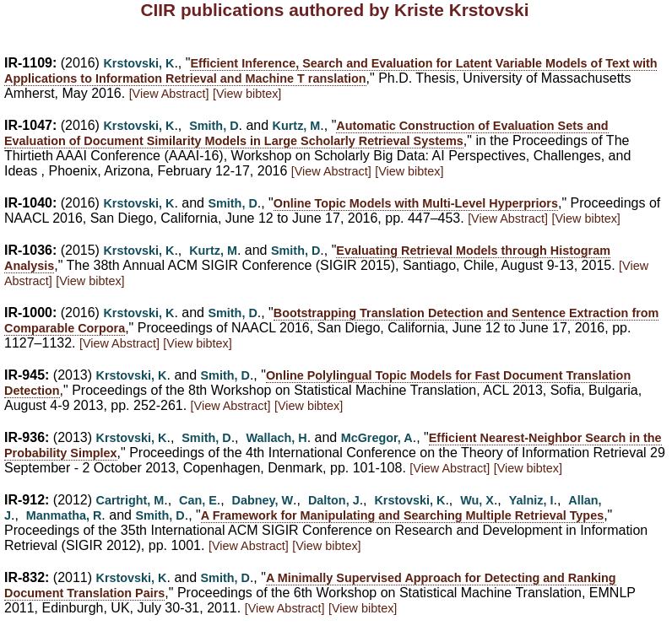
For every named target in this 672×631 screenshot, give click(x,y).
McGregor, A (377, 438)
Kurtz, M (297, 126)
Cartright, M (130, 500)
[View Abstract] (169, 94)
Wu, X (477, 500)
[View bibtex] (247, 94)
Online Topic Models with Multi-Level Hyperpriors (416, 203)
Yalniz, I (531, 500)
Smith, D (214, 126)
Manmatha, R (64, 515)
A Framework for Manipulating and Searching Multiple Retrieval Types (402, 515)
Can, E (198, 500)
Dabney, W (263, 500)
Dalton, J (334, 500)
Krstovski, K (138, 63)
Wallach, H (276, 438)
